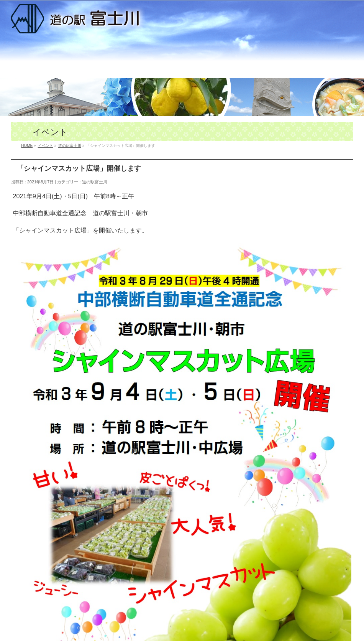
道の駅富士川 (95, 182)
